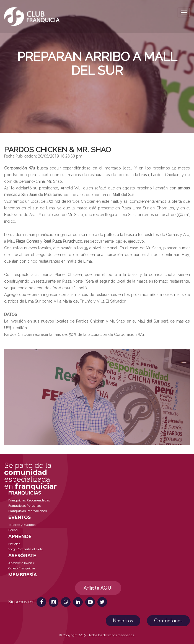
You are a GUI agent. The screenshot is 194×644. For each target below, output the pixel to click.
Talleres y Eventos (22, 525)
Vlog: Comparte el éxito (26, 549)
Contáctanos (168, 621)
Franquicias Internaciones (28, 511)
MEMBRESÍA (23, 575)
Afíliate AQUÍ (98, 588)
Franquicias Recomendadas (29, 500)
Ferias (13, 530)
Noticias (14, 544)
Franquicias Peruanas (24, 506)
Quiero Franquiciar (22, 568)
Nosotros (123, 621)
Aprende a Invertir (21, 563)
